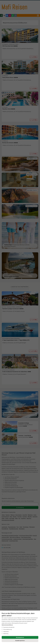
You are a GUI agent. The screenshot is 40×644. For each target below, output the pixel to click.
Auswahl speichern (20, 640)
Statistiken (5, 631)
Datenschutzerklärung (7, 625)
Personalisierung (7, 629)
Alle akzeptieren (20, 637)
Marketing (5, 634)
